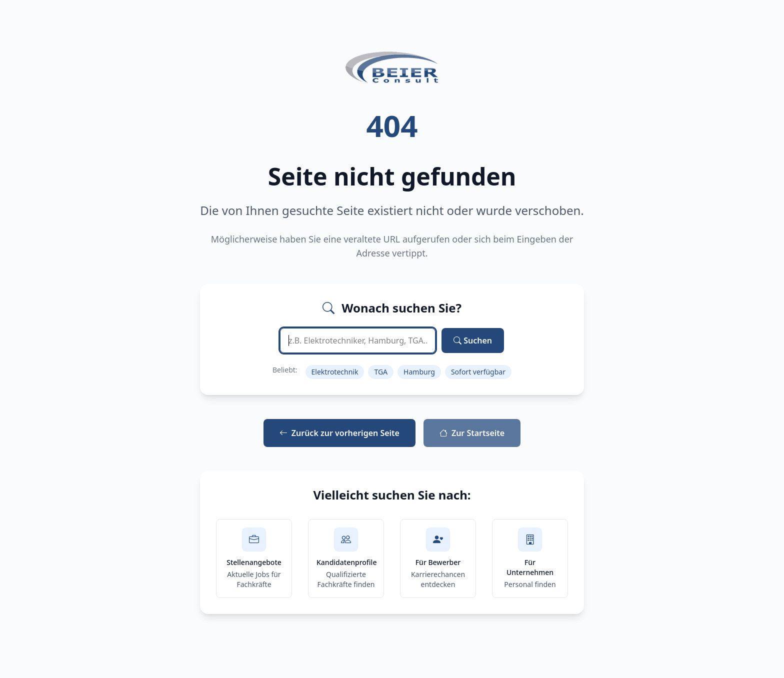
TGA (381, 372)
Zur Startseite (472, 433)
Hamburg (419, 372)
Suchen (473, 340)
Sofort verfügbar (478, 372)
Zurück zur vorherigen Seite (339, 433)
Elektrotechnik (335, 372)
